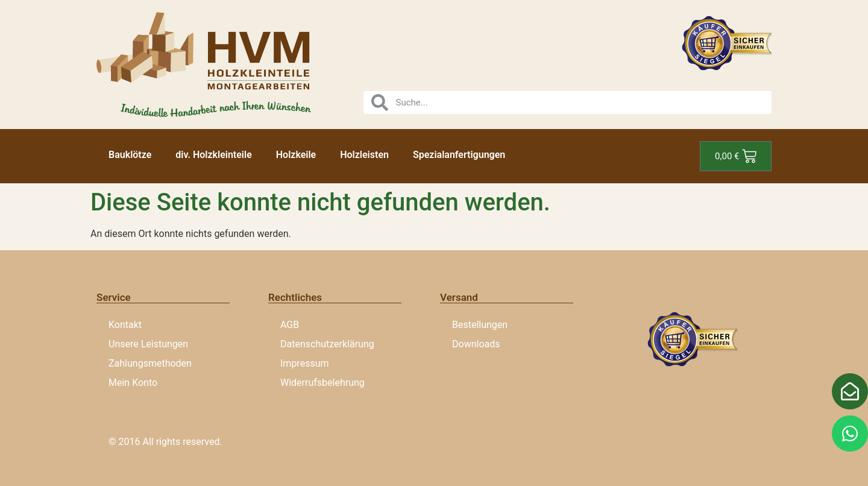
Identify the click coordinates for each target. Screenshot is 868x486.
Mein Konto (133, 383)
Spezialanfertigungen (459, 155)
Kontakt (125, 325)
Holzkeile (296, 155)
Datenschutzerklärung (327, 344)
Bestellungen (480, 325)
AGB (290, 325)
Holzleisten (364, 155)
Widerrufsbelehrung (322, 383)
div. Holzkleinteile (213, 155)
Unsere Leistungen (148, 344)
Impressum (305, 363)
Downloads (476, 344)
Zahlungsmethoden (150, 363)
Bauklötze (130, 155)
